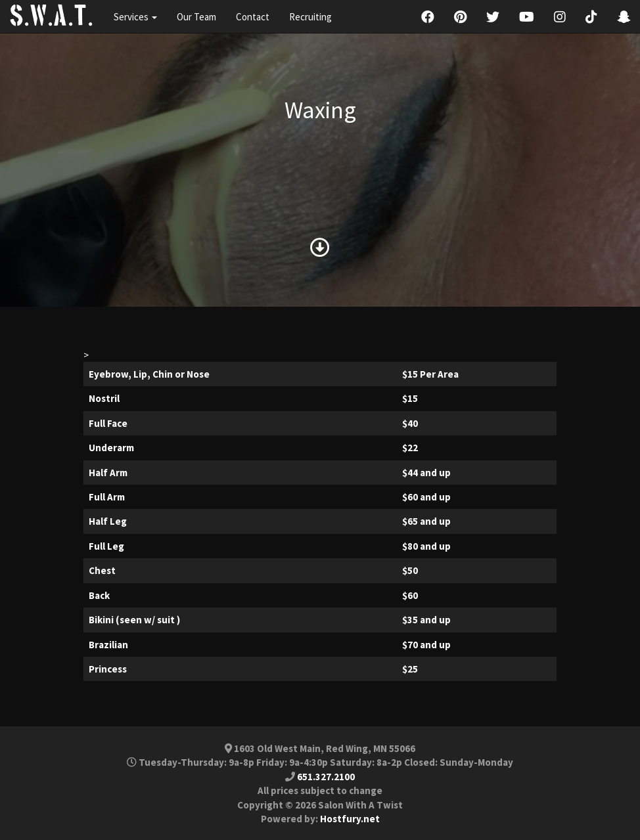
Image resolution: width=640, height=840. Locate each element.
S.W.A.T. (52, 16)
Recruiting (310, 17)
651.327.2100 (326, 777)
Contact (253, 17)
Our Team (196, 17)
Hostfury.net (350, 819)
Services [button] (135, 17)
